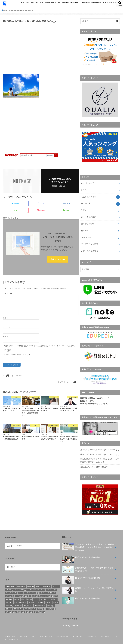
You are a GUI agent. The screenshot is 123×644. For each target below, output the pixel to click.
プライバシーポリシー (109, 2)
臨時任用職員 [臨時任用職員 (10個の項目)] (19, 606)
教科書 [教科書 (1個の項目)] (51, 599)
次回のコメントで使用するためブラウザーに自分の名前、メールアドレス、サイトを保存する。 (41, 346)
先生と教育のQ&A (63, 2)
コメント (7, 294)
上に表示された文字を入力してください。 (19, 355)
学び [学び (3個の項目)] (41, 596)
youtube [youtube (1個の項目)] (47, 580)
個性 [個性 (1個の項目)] (17, 593)
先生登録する (86, 2)
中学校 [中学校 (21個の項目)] (33, 590)
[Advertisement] (41, 50)
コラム (41, 2)
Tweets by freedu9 (70, 619)
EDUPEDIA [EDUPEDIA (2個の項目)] (10, 580)
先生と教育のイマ (51, 2)
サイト (6, 337)
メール (7, 328)
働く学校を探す (75, 2)
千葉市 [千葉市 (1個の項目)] (9, 596)
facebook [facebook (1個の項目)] (21, 580)
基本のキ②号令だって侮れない (93, 445)
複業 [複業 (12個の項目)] (29, 606)
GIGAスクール (87, 233)
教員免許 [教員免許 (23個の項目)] (28, 599)
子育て (83, 208)
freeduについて (24, 2)
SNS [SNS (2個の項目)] (38, 580)
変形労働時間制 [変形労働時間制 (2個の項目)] (20, 596)
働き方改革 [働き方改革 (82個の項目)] (26, 593)
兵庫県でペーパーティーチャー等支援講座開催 (88, 584)
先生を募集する (96, 2)
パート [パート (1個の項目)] (22, 586)
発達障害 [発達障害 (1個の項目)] (51, 602)
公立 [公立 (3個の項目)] (36, 593)
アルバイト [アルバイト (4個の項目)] (51, 583)
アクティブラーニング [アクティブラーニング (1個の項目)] (36, 583)
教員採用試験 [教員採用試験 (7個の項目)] (40, 599)
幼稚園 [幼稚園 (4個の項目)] (18, 599)
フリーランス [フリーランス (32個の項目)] (33, 586)
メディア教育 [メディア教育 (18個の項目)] (22, 590)
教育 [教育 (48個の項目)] (9, 602)
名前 (6, 319)
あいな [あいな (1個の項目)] (56, 580)
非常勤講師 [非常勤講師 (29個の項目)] (40, 606)
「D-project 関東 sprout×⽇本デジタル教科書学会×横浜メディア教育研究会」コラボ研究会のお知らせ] (88, 541)
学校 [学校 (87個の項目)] (48, 596)
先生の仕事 (34, 2)
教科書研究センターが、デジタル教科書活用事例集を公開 (88, 563)
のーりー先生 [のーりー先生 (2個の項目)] (20, 583)
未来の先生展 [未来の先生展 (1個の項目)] (30, 602)
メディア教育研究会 (89, 246)
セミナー (84, 227)
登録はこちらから (58, 260)
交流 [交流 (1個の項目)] (54, 590)
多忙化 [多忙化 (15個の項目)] (32, 596)
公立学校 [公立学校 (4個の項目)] (45, 593)
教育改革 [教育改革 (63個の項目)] (18, 602)
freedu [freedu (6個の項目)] (31, 580)
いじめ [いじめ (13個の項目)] (9, 583)
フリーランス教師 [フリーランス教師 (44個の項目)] (48, 586)
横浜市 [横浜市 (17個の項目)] (41, 602)
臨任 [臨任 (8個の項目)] (8, 606)
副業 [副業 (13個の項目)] (54, 593)
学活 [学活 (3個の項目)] (56, 596)
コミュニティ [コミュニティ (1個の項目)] (11, 586)
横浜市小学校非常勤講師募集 (81, 552)
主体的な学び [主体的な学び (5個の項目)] (44, 590)
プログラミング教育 (89, 240)
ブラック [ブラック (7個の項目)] (10, 590)
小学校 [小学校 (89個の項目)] (9, 599)
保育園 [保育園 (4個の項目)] (9, 593)
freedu (111, 445)
